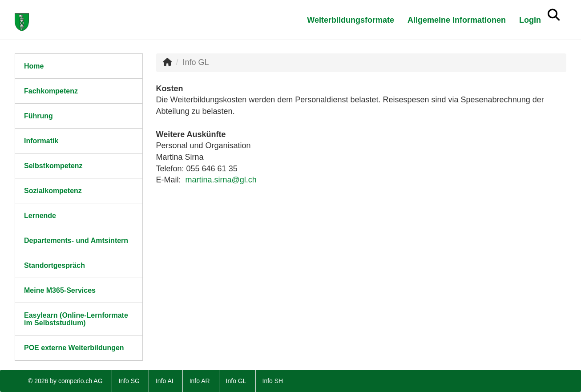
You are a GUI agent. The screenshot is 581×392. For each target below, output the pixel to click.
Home (34, 66)
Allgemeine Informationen (457, 20)
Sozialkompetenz (53, 191)
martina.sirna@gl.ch (221, 180)
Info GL (236, 381)
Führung (38, 116)
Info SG (129, 381)
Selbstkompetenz (53, 166)
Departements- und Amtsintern (76, 240)
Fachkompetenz (51, 91)
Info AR (200, 381)
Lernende (40, 216)
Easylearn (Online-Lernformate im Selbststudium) (76, 319)
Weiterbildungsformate (351, 20)
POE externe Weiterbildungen (74, 348)
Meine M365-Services (60, 290)
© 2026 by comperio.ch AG (65, 381)
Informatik (41, 141)
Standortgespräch (54, 265)
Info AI (165, 381)
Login (530, 20)
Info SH (273, 381)
